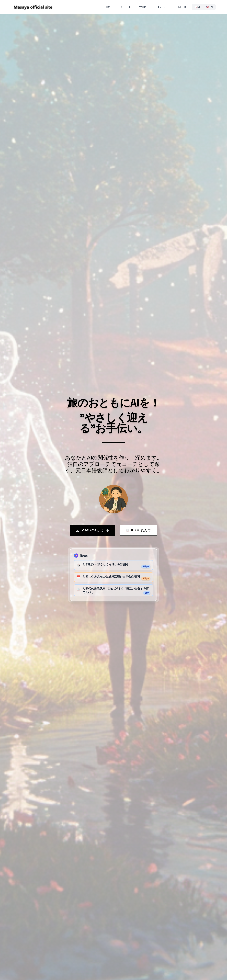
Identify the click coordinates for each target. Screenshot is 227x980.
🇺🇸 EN (209, 7)
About (126, 7)
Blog (182, 7)
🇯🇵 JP (198, 7)
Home (108, 7)
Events (164, 7)
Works (144, 7)
